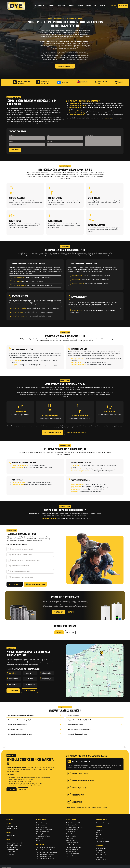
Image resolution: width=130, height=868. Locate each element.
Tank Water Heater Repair (44, 856)
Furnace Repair (17, 281)
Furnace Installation (19, 277)
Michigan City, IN (101, 859)
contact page (108, 118)
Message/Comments (90, 135)
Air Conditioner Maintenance (74, 827)
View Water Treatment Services (52, 432)
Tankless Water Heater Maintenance (47, 852)
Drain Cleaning (76, 465)
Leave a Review (59, 632)
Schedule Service (23, 789)
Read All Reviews (70, 632)
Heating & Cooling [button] (40, 6)
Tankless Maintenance (78, 488)
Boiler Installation (77, 276)
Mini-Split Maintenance (78, 364)
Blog (95, 6)
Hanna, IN (99, 850)
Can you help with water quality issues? (95, 734)
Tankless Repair (76, 486)
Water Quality (62, 6)
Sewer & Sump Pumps (78, 469)
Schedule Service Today (65, 66)
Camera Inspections (42, 827)
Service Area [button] (103, 6)
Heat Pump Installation (19, 308)
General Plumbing (41, 823)
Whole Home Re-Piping (43, 836)
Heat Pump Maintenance (20, 316)
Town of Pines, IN (101, 855)
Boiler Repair (76, 280)
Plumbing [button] (51, 6)
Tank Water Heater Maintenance (46, 859)
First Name (11, 135)
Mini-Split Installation (78, 359)
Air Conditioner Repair (72, 825)
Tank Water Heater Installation (45, 854)
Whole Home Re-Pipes (18, 483)
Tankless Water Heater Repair (45, 850)
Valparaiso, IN (100, 857)
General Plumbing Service (20, 465)
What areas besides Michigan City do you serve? (35, 734)
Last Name (11, 141)
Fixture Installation (17, 467)
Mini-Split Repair (76, 362)
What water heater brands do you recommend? (95, 729)
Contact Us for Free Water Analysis (76, 432)
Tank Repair (75, 492)
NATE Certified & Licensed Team (79, 761)
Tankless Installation (78, 484)
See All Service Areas (29, 691)
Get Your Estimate (15, 584)
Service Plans (100, 832)
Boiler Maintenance (78, 284)
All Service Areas (101, 848)
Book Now (113, 6)
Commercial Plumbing (49, 518)
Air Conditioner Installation (74, 823)
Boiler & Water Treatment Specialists (81, 781)
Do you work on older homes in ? (35, 720)
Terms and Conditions (102, 841)
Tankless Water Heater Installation (46, 848)
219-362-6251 (123, 6)
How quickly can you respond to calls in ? (35, 715)
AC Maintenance (17, 366)
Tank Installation (76, 490)
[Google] (7, 856)
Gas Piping (39, 838)
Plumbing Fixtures (42, 834)
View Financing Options (35, 584)
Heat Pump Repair (18, 312)
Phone (48, 135)
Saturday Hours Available (77, 788)
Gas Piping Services (18, 484)
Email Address (50, 141)
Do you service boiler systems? (95, 725)
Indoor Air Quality (78, 310)
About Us (88, 6)
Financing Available (76, 795)
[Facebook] (9, 856)
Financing (80, 6)
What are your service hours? (35, 729)
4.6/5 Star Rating (75, 802)
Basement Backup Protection (80, 471)
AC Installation (16, 360)
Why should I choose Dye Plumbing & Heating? (95, 720)
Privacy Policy (100, 839)
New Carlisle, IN (101, 853)
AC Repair (15, 364)
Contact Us (71, 612)
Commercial (72, 6)
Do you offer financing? (95, 715)
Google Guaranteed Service (78, 774)
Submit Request (15, 150)
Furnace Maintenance (19, 285)
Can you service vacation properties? (35, 725)
